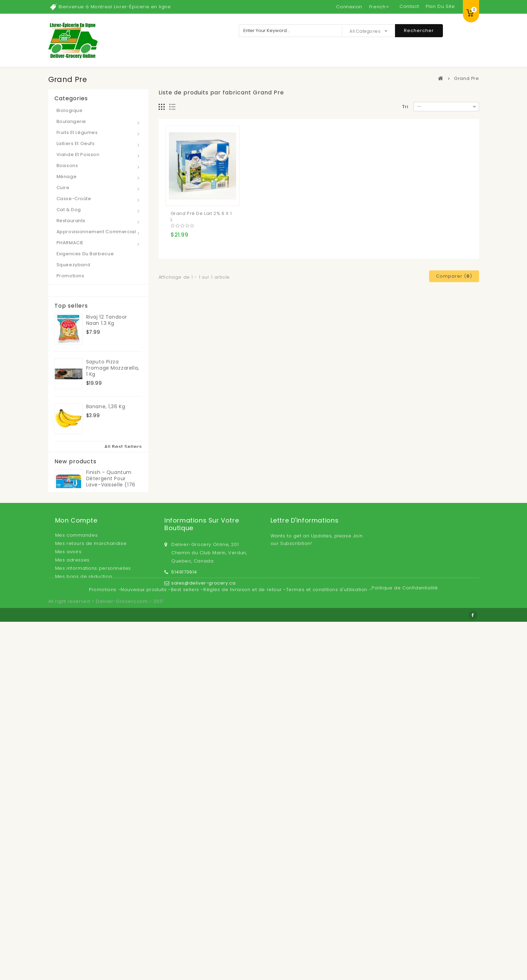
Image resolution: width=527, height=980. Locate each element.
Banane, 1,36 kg (106, 405)
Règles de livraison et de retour (243, 952)
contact (409, 6)
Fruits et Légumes (77, 132)
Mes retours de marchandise (91, 887)
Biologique (70, 110)
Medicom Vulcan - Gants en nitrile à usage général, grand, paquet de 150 (114, 683)
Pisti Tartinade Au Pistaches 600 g (109, 453)
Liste (173, 107)
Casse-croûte (74, 199)
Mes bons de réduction (84, 920)
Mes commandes (77, 879)
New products (75, 777)
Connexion (349, 7)
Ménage (67, 177)
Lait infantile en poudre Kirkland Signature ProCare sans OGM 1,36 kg (110, 731)
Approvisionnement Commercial (96, 232)
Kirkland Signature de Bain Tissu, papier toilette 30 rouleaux (114, 635)
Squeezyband (74, 265)
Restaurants (71, 221)
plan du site (440, 6)
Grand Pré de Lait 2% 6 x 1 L (201, 216)
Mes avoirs (68, 895)
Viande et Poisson (78, 154)
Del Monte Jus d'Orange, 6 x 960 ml (113, 587)
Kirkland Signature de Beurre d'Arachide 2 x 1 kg (114, 501)
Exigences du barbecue (85, 254)
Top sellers (71, 306)
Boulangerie (72, 121)
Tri (405, 107)
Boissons (67, 166)
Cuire (63, 188)
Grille (162, 107)
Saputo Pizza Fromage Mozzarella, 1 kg (113, 367)
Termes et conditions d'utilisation (328, 952)
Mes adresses (72, 903)
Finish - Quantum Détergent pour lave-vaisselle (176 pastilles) (111, 796)
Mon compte (76, 864)
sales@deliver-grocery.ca (203, 925)
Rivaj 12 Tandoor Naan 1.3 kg (107, 319)
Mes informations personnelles (93, 912)
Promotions (70, 276)
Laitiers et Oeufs (76, 143)
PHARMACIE (70, 243)
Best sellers (186, 952)
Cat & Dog (69, 210)
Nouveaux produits (144, 952)
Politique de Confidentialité (405, 951)
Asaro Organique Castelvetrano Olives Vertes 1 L (113, 546)
